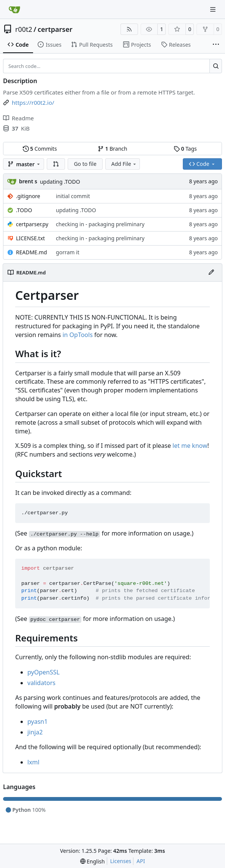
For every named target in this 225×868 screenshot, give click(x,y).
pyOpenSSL (44, 672)
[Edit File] (211, 273)
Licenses (121, 861)
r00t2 (24, 29)
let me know (190, 446)
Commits (40, 149)
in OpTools (77, 335)
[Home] (14, 9)
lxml (33, 762)
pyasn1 (37, 721)
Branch (112, 149)
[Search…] (216, 66)
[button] (56, 164)
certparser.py (32, 224)
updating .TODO (60, 182)
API (141, 861)
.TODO (24, 210)
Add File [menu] (124, 164)
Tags (185, 149)
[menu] (93, 861)
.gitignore (28, 196)
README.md (32, 252)
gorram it (68, 252)
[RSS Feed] (129, 29)
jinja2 (35, 732)
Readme (18, 118)
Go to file (85, 164)
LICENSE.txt (30, 238)
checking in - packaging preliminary (100, 224)
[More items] (216, 45)
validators (41, 683)
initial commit (73, 196)
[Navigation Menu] (214, 9)
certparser (55, 29)
